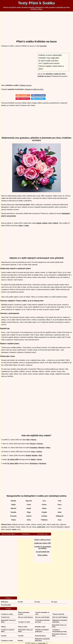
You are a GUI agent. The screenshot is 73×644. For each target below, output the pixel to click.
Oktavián (41, 448)
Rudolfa (35, 455)
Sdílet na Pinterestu (23, 99)
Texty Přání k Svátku (36, 3)
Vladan (13, 520)
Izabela (39, 223)
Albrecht (13, 508)
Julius (21, 226)
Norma (34, 440)
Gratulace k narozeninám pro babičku (43, 547)
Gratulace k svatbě (24, 622)
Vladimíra (44, 520)
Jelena (29, 520)
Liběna (44, 508)
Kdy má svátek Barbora (26, 617)
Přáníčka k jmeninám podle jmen (42, 631)
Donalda (13, 512)
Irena (33, 452)
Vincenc (40, 444)
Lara (60, 508)
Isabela (45, 223)
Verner (40, 459)
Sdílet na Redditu (23, 95)
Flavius (44, 505)
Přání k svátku (23, 627)
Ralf (40, 455)
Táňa (60, 501)
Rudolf (28, 455)
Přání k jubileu (43, 555)
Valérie (33, 459)
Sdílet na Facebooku (38, 95)
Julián (27, 226)
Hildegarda (60, 516)
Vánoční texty (5, 617)
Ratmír (56, 223)
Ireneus (39, 452)
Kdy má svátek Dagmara (60, 617)
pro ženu (43, 46)
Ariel (50, 223)
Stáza (48, 448)
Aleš (28, 440)
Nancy (60, 505)
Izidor (60, 512)
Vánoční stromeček (58, 614)
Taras (60, 520)
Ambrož (29, 516)
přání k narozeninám (9, 216)
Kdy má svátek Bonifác (42, 617)
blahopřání (66, 213)
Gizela (29, 505)
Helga (29, 512)
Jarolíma (44, 516)
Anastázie (34, 448)
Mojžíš (13, 505)
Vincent (33, 444)
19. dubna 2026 (13, 463)
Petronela (13, 516)
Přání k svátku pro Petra (43, 540)
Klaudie (13, 501)
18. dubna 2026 (13, 459)
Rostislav (43, 463)
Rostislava (34, 463)
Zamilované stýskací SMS (42, 543)
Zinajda (44, 512)
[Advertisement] (37, 25)
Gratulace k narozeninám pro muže (60, 631)
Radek (29, 508)
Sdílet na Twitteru (38, 99)
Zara (44, 501)
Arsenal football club (43, 552)
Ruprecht (29, 501)
